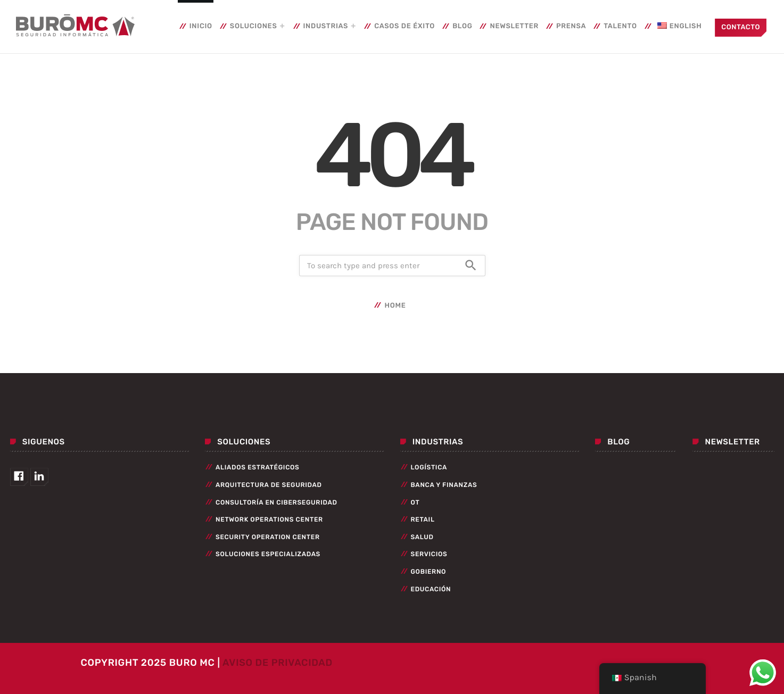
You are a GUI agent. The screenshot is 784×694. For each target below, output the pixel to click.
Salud (422, 537)
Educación (431, 589)
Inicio (201, 26)
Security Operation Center (268, 537)
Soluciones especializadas (268, 554)
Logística (429, 467)
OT (415, 502)
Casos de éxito (405, 26)
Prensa (571, 26)
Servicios (429, 554)
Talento (620, 26)
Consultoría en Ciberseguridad (277, 502)
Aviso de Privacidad (278, 663)
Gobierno (429, 572)
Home (395, 306)
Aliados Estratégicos (258, 467)
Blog (462, 26)
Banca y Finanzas (444, 485)
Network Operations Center (269, 519)
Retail (423, 519)
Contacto (741, 27)
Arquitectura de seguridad (269, 485)
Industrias (326, 26)
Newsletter (514, 26)
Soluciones (254, 26)
